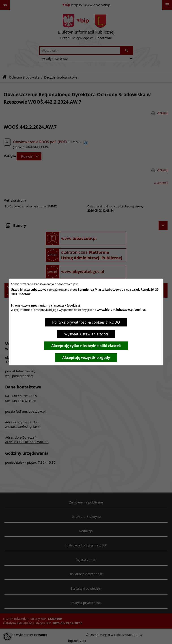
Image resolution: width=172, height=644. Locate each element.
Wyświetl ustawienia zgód (86, 334)
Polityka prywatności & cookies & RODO (86, 322)
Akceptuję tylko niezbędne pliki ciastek (86, 346)
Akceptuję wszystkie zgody (86, 358)
